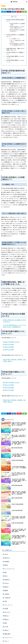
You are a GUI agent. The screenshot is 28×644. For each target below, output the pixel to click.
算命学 (6, 565)
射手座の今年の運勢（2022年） (11, 382)
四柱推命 (7, 562)
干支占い (7, 583)
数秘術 (6, 590)
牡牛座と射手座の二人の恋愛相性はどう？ (15, 36)
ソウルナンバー (9, 637)
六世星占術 (7, 598)
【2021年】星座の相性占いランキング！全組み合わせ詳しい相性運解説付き (14, 326)
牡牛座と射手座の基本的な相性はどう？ (15, 20)
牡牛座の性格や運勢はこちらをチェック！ (15, 57)
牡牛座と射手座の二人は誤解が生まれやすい (17, 31)
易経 (6, 623)
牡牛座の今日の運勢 (8, 350)
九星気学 (7, 594)
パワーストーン (8, 605)
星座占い (3, 6)
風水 (6, 572)
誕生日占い (7, 558)
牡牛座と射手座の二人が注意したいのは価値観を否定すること (17, 44)
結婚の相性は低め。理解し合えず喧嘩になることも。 (15, 49)
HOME (6, 554)
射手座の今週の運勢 (8, 387)
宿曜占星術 (7, 634)
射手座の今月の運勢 (8, 385)
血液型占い (7, 580)
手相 (6, 601)
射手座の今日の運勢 (8, 390)
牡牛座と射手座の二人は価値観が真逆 (17, 24)
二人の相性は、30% (15, 39)
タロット (7, 641)
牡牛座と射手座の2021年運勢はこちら (16, 53)
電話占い (7, 619)
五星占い (7, 630)
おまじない (7, 612)
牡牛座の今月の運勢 (8, 344)
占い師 (6, 627)
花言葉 (6, 609)
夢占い (6, 576)
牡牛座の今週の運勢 (8, 347)
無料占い (7, 616)
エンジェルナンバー (10, 569)
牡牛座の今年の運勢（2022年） (11, 342)
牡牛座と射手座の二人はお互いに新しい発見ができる (17, 27)
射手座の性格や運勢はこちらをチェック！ (15, 61)
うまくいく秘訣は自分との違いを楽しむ (17, 41)
